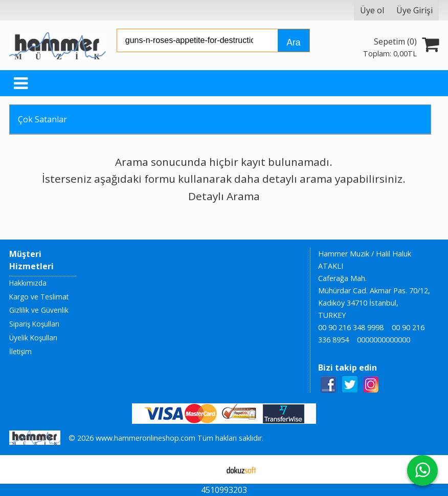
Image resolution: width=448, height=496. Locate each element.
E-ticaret (208, 469)
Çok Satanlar (42, 119)
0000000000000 (384, 340)
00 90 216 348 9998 (351, 327)
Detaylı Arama (224, 196)
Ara (293, 42)
